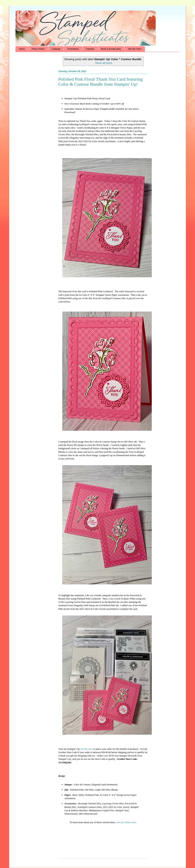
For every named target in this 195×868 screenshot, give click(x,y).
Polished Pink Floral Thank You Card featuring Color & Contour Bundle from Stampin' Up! (100, 82)
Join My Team (135, 49)
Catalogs (56, 49)
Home (22, 49)
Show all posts (104, 63)
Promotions (73, 49)
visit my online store (126, 822)
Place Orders (38, 49)
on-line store (87, 749)
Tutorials (90, 49)
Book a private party (111, 49)
